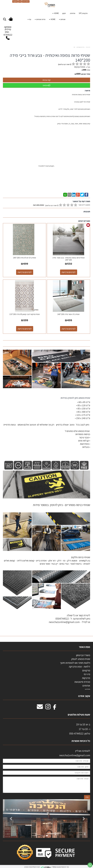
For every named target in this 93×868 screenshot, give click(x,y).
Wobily (54, 867)
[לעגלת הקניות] (10, 19)
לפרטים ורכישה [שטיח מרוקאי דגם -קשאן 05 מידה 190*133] (25, 329)
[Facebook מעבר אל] (55, 708)
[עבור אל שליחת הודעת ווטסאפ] (90, 865)
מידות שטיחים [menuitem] (40, 19)
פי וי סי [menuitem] (87, 674)
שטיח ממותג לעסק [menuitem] (81, 659)
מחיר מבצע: (85, 74)
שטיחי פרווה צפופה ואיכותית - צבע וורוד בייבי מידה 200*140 (50, 58)
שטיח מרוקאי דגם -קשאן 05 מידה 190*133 (25, 314)
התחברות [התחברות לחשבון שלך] (26, 1)
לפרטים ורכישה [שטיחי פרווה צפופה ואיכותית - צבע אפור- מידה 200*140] (69, 272)
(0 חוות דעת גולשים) (52, 205)
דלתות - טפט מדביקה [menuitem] (79, 667)
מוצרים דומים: (84, 221)
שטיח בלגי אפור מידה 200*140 (68, 314)
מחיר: (86, 70)
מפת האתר (84, 647)
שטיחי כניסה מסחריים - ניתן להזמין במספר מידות (62, 505)
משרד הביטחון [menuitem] (83, 655)
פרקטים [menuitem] (86, 670)
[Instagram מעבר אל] (48, 708)
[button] (9, 819)
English (15, 1)
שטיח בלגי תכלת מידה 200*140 (25, 258)
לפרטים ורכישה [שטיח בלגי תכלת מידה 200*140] (25, 272)
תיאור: (87, 91)
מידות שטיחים (81, 47)
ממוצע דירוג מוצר (62, 205)
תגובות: (87, 211)
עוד (29, 19)
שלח (87, 797)
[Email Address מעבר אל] (40, 708)
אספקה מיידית (8, 31)
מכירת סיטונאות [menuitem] (82, 682)
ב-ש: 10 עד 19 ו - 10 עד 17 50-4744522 (80, 729)
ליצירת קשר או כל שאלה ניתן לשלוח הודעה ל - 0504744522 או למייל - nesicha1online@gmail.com (69, 619)
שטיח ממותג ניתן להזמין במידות (75, 398)
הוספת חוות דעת (39, 205)
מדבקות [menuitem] (86, 678)
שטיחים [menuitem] (62, 19)
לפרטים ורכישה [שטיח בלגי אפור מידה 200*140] (69, 329)
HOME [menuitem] (56, 13)
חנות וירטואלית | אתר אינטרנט (32, 867)
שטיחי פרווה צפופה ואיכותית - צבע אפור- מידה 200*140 (69, 259)
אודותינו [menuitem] (86, 686)
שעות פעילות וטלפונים (79, 715)
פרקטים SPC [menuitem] (83, 13)
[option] (46, 819)
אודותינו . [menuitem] (72, 13)
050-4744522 (8, 33)
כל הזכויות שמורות (81, 741)
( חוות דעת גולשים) (65, 64)
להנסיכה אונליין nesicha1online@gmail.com (75, 753)
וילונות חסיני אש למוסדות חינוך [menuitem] (75, 663)
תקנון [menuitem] (64, 13)
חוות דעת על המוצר (81, 201)
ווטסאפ (46, 85)
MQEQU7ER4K (80, 67)
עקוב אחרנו (84, 696)
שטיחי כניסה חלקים (81, 557)
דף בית (88, 47)
